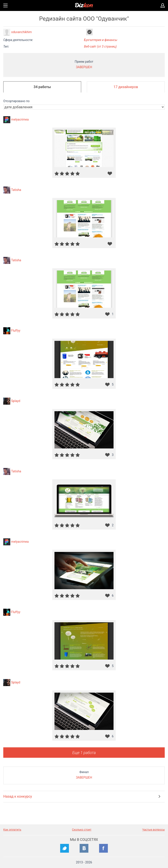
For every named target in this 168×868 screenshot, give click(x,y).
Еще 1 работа (84, 753)
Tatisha (16, 190)
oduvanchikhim (22, 32)
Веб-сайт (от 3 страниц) (100, 46)
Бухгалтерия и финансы (101, 40)
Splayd (16, 401)
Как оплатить (12, 830)
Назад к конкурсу (18, 796)
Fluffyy (16, 331)
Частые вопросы (153, 830)
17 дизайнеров (126, 87)
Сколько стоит (82, 830)
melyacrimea (20, 119)
